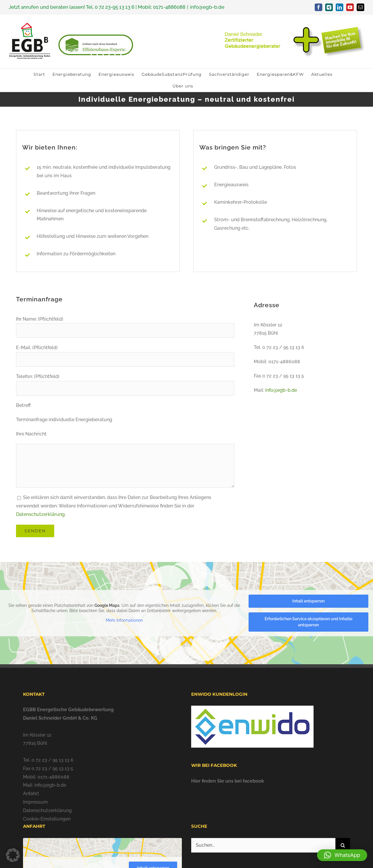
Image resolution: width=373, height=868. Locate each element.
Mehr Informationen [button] (124, 620)
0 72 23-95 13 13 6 (115, 7)
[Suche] (343, 845)
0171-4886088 (169, 7)
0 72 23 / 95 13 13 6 (52, 760)
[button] (342, 855)
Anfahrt (31, 794)
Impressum (35, 802)
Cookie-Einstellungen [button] (47, 819)
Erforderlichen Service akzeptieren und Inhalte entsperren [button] (308, 622)
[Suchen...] (263, 845)
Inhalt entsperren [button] (308, 601)
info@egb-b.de (207, 7)
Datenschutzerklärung (40, 514)
